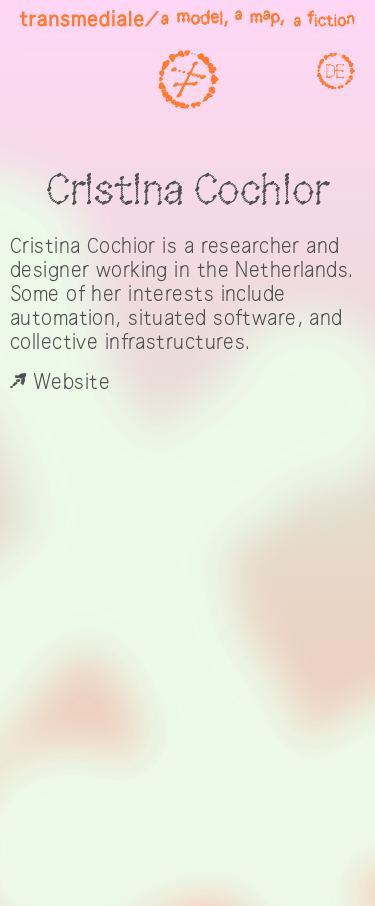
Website (60, 382)
